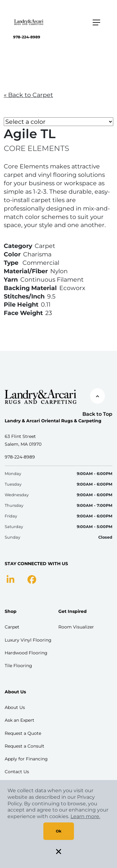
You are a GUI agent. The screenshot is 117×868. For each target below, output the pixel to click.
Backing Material (30, 288)
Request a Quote (23, 733)
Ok (59, 831)
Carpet (12, 627)
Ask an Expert (19, 720)
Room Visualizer (76, 627)
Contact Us (17, 772)
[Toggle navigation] (96, 22)
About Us (15, 707)
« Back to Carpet (28, 95)
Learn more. (85, 816)
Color (12, 254)
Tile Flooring (18, 666)
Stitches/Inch (24, 296)
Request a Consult (24, 746)
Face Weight (23, 313)
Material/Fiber (26, 271)
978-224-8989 (27, 37)
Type (11, 263)
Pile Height (21, 304)
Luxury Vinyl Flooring (28, 640)
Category (18, 246)
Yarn (11, 279)
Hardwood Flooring (26, 653)
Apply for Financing (26, 759)
